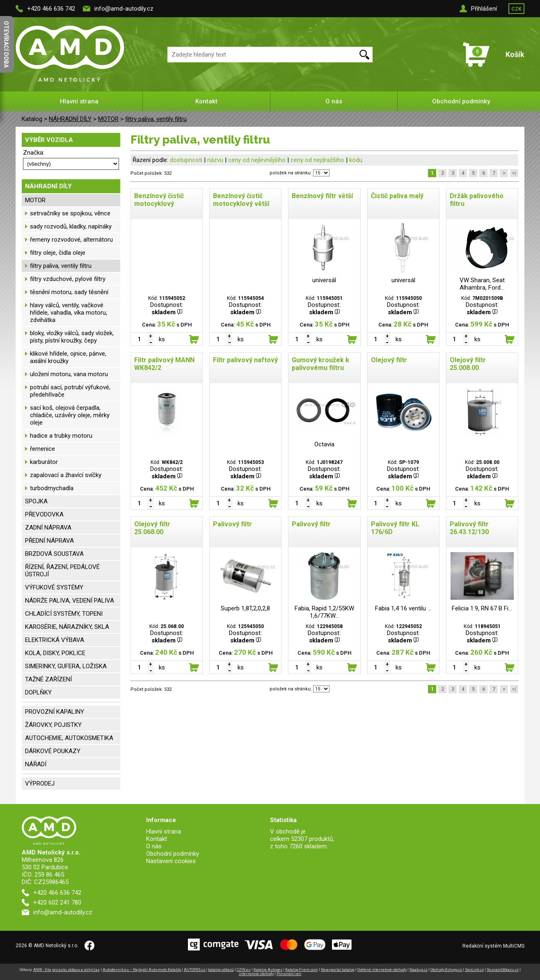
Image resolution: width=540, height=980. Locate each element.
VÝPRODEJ (40, 784)
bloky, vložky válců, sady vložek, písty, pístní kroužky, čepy (72, 337)
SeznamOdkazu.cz (503, 970)
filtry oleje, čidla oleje (58, 253)
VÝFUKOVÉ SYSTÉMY (54, 587)
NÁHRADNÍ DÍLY (70, 119)
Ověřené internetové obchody (382, 970)
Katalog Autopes (268, 970)
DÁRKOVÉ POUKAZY (53, 751)
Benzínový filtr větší (322, 196)
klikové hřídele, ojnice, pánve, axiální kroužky (68, 357)
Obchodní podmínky (461, 101)
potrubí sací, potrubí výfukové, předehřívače (70, 391)
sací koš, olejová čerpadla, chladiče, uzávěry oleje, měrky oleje (70, 415)
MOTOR (108, 119)
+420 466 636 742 (51, 9)
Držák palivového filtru (477, 200)
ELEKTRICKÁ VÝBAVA (55, 640)
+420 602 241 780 (57, 902)
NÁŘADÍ (36, 764)
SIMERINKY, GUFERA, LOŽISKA (66, 666)
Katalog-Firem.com (302, 970)
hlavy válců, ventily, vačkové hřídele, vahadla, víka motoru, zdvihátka (69, 313)
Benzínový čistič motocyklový (159, 200)
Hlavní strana (79, 101)
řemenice (42, 449)
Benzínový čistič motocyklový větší (241, 200)
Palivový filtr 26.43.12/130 (469, 528)
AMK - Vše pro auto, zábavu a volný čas (66, 970)
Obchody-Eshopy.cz (447, 970)
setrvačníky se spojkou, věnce (70, 213)
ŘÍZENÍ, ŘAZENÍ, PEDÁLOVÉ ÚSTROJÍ (62, 571)
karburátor (44, 462)
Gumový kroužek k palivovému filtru (320, 364)
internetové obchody (256, 974)
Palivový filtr (232, 524)
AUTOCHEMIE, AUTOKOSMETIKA (69, 738)
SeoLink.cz (474, 970)
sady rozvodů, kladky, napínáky (71, 226)
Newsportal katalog (338, 970)
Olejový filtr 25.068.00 (152, 528)
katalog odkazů (221, 970)
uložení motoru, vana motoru (69, 374)
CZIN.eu (244, 970)
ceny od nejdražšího (317, 160)
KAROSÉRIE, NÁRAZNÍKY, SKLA (67, 627)
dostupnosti (186, 160)
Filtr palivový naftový (245, 360)
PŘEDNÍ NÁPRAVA (49, 541)
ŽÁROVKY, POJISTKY (53, 725)
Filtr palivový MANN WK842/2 (164, 364)
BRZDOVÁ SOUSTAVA (54, 554)
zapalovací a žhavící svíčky (66, 475)
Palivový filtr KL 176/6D (395, 528)
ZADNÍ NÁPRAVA (48, 528)
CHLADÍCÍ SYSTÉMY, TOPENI (64, 614)
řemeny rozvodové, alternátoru (71, 240)
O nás (334, 101)
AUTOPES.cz (195, 970)
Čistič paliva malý (397, 196)
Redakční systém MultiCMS (493, 946)
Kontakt (206, 101)
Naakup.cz (419, 970)
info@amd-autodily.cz (124, 9)
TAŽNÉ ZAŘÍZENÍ (48, 679)
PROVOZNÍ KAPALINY (55, 712)
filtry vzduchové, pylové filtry (68, 279)
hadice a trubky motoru (61, 436)
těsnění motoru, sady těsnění (69, 292)
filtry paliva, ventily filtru (156, 119)
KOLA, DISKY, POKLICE (55, 653)
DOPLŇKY (38, 692)
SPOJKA (36, 501)
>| (514, 173)
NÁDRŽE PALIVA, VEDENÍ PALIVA (70, 601)
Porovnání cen (289, 974)
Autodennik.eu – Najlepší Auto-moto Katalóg (142, 970)
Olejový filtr (389, 360)
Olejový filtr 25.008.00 (468, 364)
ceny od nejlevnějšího (257, 160)
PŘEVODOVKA (44, 514)
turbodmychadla (52, 488)
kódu (356, 160)
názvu (215, 160)
